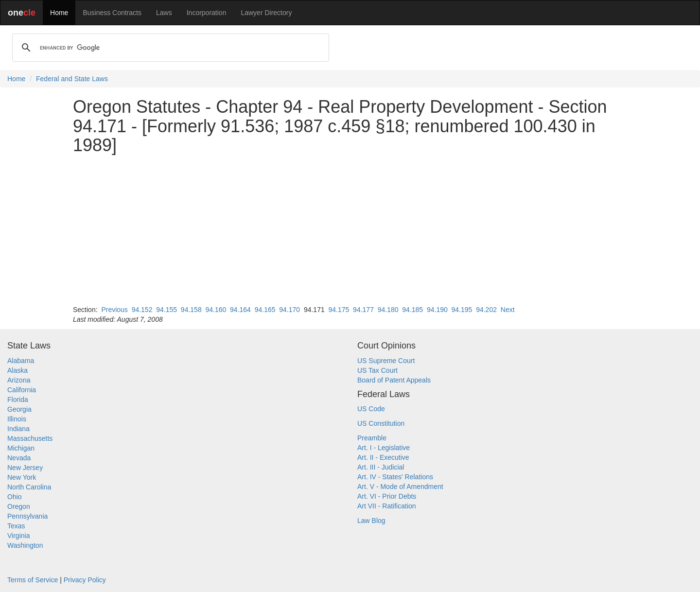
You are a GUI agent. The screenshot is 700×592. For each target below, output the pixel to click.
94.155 (166, 310)
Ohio (15, 497)
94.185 (412, 310)
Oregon (19, 506)
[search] (169, 48)
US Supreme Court (386, 361)
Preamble (372, 438)
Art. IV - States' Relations (395, 477)
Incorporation (207, 13)
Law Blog (371, 521)
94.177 (363, 310)
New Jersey (25, 468)
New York (22, 477)
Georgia (19, 409)
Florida (18, 400)
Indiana (18, 429)
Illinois (17, 419)
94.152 (142, 310)
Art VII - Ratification (387, 506)
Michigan (21, 448)
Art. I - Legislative (384, 448)
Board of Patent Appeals (394, 380)
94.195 (462, 310)
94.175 (339, 310)
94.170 (289, 310)
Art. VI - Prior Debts (387, 496)
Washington (25, 545)
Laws (164, 13)
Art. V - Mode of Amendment (400, 487)
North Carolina (29, 487)
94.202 (486, 310)
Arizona (19, 380)
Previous (114, 310)
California (22, 390)
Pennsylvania (27, 516)
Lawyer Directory (266, 13)
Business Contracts (112, 13)
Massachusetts (30, 438)
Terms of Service (33, 580)
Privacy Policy (85, 580)
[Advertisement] (350, 230)
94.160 (216, 310)
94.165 (265, 310)
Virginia (18, 536)
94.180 (388, 310)
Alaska (17, 370)
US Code (371, 409)
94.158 (191, 310)
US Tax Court (377, 370)
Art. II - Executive (383, 457)
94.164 (240, 310)
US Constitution (381, 423)
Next (508, 310)
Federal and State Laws (72, 79)
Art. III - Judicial (381, 467)
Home (59, 13)
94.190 (437, 310)
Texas (16, 526)
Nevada (19, 458)
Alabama (21, 361)
